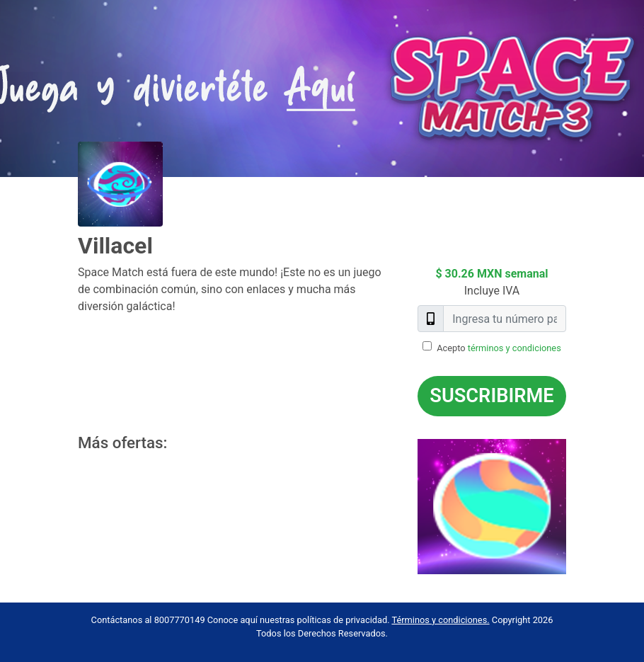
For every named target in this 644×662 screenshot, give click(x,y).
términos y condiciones (514, 348)
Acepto (499, 348)
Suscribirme (491, 396)
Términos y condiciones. (440, 620)
